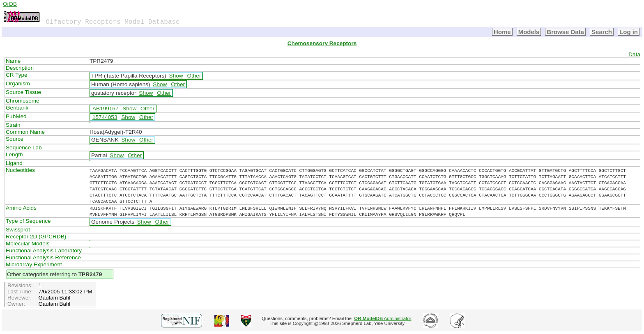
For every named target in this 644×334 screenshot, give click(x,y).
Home (502, 32)
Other (194, 76)
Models (529, 32)
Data (634, 54)
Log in (629, 32)
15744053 (105, 117)
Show (176, 76)
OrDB (10, 4)
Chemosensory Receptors (322, 43)
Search (602, 32)
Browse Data (565, 32)
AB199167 (106, 109)
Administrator (383, 318)
